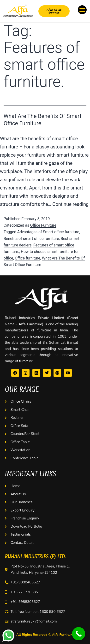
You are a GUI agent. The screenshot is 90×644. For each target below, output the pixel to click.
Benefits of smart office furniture (31, 239)
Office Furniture (43, 225)
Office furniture (28, 258)
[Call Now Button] (79, 634)
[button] (82, 10)
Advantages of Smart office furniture (48, 232)
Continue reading (70, 204)
